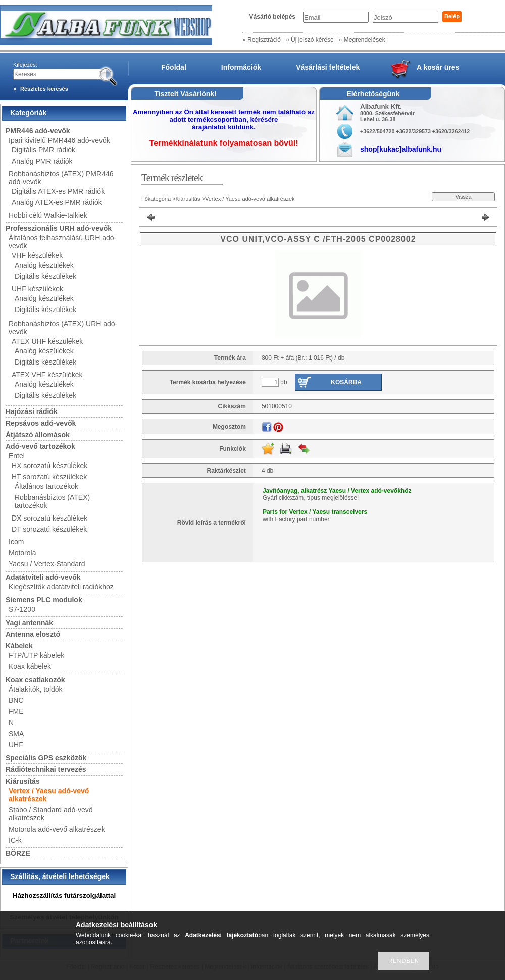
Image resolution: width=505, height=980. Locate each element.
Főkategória (156, 199)
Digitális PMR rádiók (43, 150)
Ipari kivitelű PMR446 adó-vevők (59, 140)
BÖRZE (18, 853)
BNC (16, 700)
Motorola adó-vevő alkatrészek (57, 829)
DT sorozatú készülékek (49, 529)
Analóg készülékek (44, 265)
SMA (16, 734)
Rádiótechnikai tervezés (46, 769)
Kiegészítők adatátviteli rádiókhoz (61, 587)
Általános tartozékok (46, 486)
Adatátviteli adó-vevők (43, 577)
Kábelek (19, 646)
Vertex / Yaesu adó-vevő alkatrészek (250, 199)
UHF (16, 745)
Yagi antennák (29, 623)
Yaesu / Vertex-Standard (47, 564)
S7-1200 (22, 609)
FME (16, 711)
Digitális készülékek (45, 276)
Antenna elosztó (33, 634)
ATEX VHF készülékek (47, 375)
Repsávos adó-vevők (41, 423)
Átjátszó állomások (38, 435)
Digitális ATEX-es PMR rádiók (58, 191)
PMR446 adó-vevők (38, 131)
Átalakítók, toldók (36, 689)
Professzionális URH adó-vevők (59, 228)
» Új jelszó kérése (310, 40)
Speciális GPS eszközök (46, 758)
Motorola (22, 553)
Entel (17, 456)
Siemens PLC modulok (44, 600)
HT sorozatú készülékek (49, 477)
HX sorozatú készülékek (49, 466)
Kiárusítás (23, 781)
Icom (16, 542)
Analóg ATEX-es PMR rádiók (57, 202)
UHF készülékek (37, 289)
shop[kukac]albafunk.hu (401, 149)
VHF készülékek (37, 255)
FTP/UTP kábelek (36, 655)
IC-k (15, 840)
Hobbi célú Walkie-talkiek (48, 215)
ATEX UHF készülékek (47, 341)
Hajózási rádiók (32, 411)
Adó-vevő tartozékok (40, 446)
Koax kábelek (30, 666)
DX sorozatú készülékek (49, 518)
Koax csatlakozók (35, 680)
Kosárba (346, 382)
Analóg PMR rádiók (42, 161)
